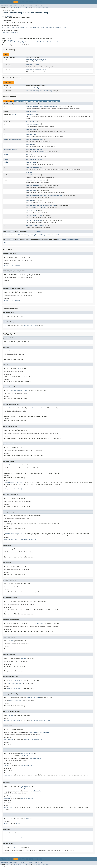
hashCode (29, 172)
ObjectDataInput (39, 180)
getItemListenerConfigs (35, 139)
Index (36, 2)
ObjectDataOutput (40, 225)
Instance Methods (21, 101)
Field (14, 7)
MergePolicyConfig (10, 149)
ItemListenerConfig (50, 107)
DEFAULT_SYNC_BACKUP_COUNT (36, 70)
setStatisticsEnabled (34, 220)
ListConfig (6, 33)
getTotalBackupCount (34, 167)
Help (41, 2)
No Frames (29, 5)
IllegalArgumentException (13, 482)
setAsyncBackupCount (34, 185)
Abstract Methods (37, 101)
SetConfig (14, 33)
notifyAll (34, 235)
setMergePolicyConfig (34, 205)
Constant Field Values (12, 265)
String (14, 114)
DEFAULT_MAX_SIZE (33, 65)
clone (5, 235)
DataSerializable (8, 28)
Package (10, 2)
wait (48, 235)
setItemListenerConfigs (35, 195)
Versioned (41, 28)
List (5, 139)
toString (42, 235)
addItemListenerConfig (35, 107)
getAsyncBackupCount (34, 124)
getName (29, 154)
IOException (25, 755)
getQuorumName (31, 162)
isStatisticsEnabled (34, 175)
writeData (30, 225)
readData (29, 180)
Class (6, 159)
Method (24, 7)
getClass (20, 235)
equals (29, 112)
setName (29, 210)
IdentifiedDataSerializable (26, 28)
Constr (19, 7)
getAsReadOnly (31, 121)
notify (27, 235)
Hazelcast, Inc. (14, 866)
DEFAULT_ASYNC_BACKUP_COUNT (36, 60)
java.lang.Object (7, 16)
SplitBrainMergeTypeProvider (56, 28)
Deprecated (30, 2)
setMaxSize (30, 200)
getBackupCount (32, 129)
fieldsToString (32, 114)
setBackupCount (32, 190)
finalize (12, 235)
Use (20, 2)
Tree (24, 2)
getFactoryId (31, 134)
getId (5, 242)
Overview (3, 2)
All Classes (39, 5)
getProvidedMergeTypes (35, 159)
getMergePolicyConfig (34, 149)
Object (10, 40)
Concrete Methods (52, 101)
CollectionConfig (33, 88)
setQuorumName (31, 215)
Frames (22, 5)
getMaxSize (30, 144)
